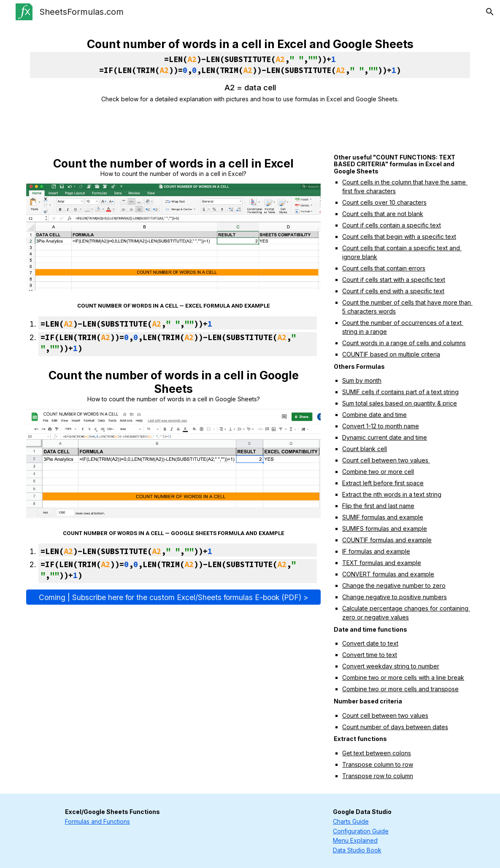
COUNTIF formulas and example (387, 540)
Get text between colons (377, 753)
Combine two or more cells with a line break (403, 677)
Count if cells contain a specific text (392, 225)
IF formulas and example (376, 551)
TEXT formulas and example (382, 563)
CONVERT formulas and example (388, 574)
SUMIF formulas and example (383, 517)
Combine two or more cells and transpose (400, 689)
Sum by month (362, 380)
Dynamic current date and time (385, 437)
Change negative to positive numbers (395, 597)
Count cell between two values (386, 460)
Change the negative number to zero (394, 585)
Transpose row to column (378, 776)
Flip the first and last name (378, 506)
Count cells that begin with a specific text (399, 237)
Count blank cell (365, 449)
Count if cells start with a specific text (394, 280)
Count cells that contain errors (384, 268)
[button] (490, 12)
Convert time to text (370, 655)
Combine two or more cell (378, 472)
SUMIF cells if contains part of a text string (400, 392)
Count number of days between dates (395, 727)
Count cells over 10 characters (384, 202)
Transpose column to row (378, 764)
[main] (250, 70)
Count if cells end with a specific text (393, 291)
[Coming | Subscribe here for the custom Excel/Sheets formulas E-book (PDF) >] (174, 597)
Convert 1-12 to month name (381, 426)
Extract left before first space (383, 483)
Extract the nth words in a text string (392, 494)
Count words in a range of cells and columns (404, 343)
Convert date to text (370, 643)
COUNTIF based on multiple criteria (391, 354)
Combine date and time (374, 415)
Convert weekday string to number (391, 666)
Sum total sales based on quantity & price (400, 403)
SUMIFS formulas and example (385, 529)
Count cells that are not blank (383, 214)
